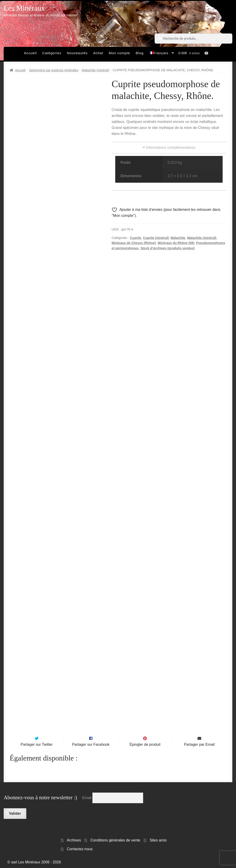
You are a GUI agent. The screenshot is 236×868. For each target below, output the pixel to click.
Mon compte (119, 53)
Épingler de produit (145, 744)
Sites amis (158, 839)
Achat (98, 53)
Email (87, 797)
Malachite (178, 238)
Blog (140, 53)
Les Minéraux (24, 8)
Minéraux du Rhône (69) (176, 243)
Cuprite (136, 238)
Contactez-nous (80, 848)
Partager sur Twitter (37, 744)
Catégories (52, 53)
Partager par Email (199, 744)
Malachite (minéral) (96, 70)
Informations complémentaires (169, 148)
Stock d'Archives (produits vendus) (168, 248)
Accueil (30, 53)
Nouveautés (77, 53)
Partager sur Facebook (91, 744)
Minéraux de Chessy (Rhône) (134, 243)
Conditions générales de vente (115, 839)
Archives (74, 839)
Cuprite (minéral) (156, 238)
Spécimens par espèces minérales (54, 70)
